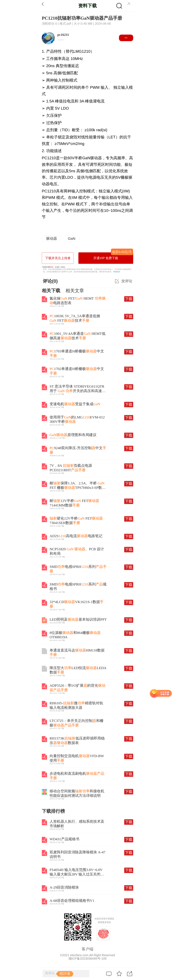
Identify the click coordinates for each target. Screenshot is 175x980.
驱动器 (52, 238)
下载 (129, 299)
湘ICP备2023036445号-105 (87, 959)
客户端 (87, 949)
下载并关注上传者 (58, 258)
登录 (52, 267)
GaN (72, 238)
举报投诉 (117, 272)
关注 (126, 38)
